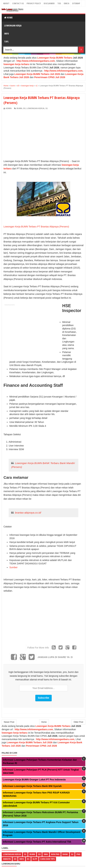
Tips (6, 42)
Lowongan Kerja (13, 25)
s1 (47, 108)
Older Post (78, 722)
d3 (24, 108)
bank (65, 854)
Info (7, 34)
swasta (7, 859)
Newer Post (9, 722)
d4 (15, 859)
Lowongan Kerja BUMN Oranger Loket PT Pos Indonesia (34, 780)
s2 (72, 854)
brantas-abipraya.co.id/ (28, 513)
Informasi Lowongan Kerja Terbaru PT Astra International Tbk (37, 842)
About (6, 3)
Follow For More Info (38, 648)
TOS (59, 3)
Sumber (13, 567)
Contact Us (18, 3)
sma (46, 854)
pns (78, 854)
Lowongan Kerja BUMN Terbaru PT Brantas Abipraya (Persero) (36, 227)
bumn (19, 108)
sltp (35, 859)
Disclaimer (49, 3)
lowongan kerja (36, 108)
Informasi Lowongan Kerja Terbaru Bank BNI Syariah (32, 786)
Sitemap (76, 3)
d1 (28, 859)
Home (8, 17)
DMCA (67, 3)
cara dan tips (48, 859)
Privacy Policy (34, 3)
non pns (55, 854)
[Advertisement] (32, 135)
